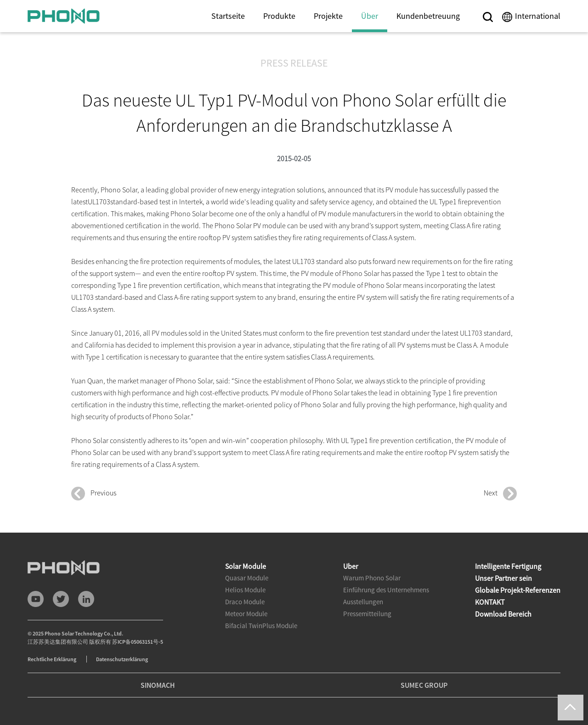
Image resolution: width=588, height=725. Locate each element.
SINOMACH (158, 685)
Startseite (228, 16)
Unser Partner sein (503, 578)
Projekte (328, 16)
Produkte (279, 16)
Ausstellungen (363, 602)
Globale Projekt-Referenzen (518, 590)
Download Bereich (503, 614)
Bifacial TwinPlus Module (261, 626)
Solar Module (246, 566)
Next (500, 494)
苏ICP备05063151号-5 (138, 642)
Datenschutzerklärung (122, 659)
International (538, 16)
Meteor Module (246, 614)
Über (370, 16)
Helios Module (245, 590)
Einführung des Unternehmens (386, 590)
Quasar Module (247, 578)
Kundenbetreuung (428, 16)
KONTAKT (490, 602)
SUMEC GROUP (424, 685)
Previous (94, 494)
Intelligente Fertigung (508, 566)
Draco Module (245, 602)
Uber (351, 566)
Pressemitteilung (367, 614)
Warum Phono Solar (372, 578)
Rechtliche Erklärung (52, 659)
